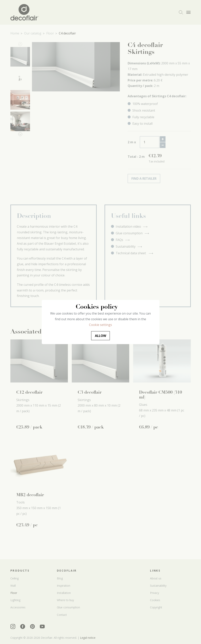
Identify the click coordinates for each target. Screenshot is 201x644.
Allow (100, 336)
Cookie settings (100, 325)
